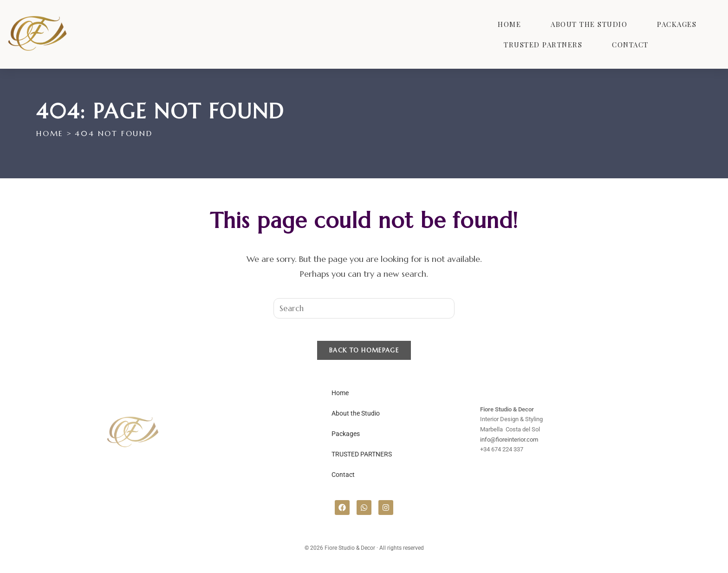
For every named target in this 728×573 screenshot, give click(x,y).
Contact (630, 45)
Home (509, 24)
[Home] (50, 133)
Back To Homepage (364, 356)
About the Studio (589, 24)
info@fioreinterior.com (509, 445)
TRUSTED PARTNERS (543, 45)
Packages (677, 24)
